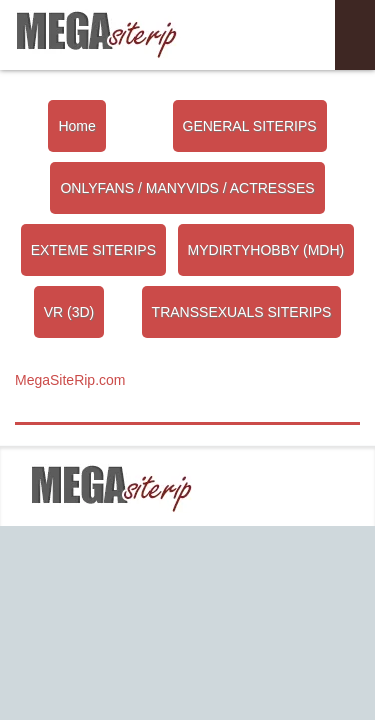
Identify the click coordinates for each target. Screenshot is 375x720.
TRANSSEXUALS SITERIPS (242, 312)
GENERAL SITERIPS (250, 126)
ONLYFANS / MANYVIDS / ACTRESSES (187, 188)
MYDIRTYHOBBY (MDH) (266, 250)
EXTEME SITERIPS (93, 250)
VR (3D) (69, 312)
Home (76, 126)
